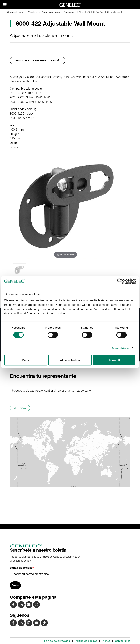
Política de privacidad (57, 641)
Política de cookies (86, 641)
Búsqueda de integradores (37, 60)
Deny (26, 360)
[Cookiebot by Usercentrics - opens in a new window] (120, 281)
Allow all (114, 360)
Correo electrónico (22, 568)
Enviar (15, 585)
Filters (20, 408)
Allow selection (70, 360)
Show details (120, 348)
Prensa (106, 641)
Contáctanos (123, 641)
